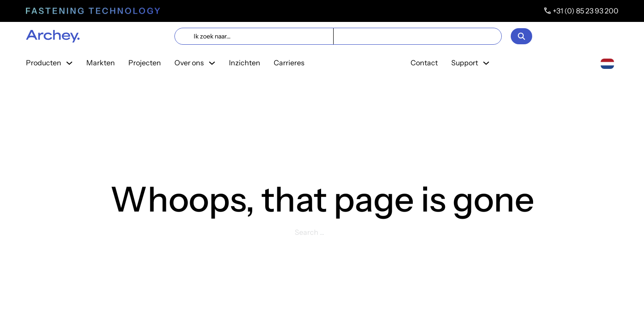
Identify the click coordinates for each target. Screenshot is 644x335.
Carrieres (289, 63)
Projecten (145, 63)
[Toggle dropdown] (69, 63)
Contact (424, 63)
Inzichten (245, 63)
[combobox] (607, 63)
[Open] (521, 36)
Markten (101, 63)
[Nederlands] (607, 63)
